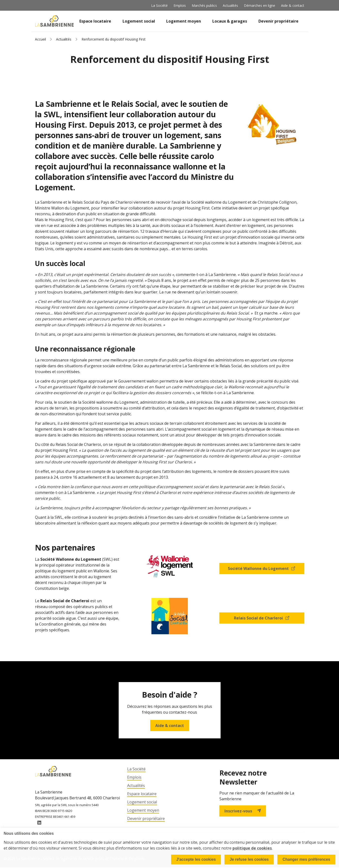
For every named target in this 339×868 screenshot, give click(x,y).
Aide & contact (293, 5)
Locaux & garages (230, 21)
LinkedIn (39, 823)
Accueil (40, 39)
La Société (159, 5)
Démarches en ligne (260, 5)
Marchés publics (204, 5)
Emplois (180, 5)
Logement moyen (184, 21)
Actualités (230, 5)
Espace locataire (95, 21)
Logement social (139, 21)
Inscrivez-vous (243, 811)
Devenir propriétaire (278, 21)
